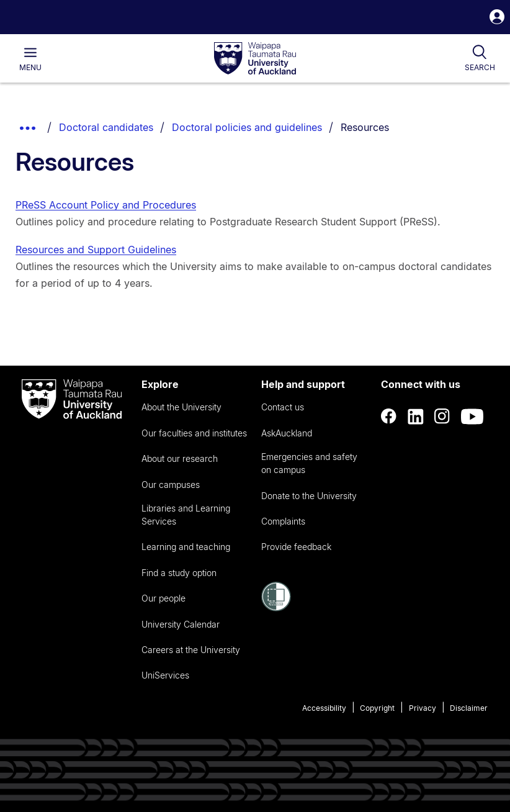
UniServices (165, 675)
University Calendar (181, 624)
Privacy (423, 708)
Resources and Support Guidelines (96, 250)
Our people (163, 598)
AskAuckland (287, 433)
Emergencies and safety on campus (309, 463)
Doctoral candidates (106, 127)
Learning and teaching (186, 547)
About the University (181, 407)
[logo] (255, 59)
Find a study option (179, 573)
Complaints (283, 521)
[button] (497, 18)
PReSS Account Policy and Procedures (106, 205)
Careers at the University (191, 650)
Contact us (283, 407)
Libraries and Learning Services (186, 515)
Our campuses (171, 485)
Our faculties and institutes (194, 433)
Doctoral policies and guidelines (247, 127)
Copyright (377, 708)
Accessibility (324, 708)
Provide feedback (296, 547)
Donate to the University (309, 496)
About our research (180, 458)
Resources (365, 127)
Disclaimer (469, 708)
